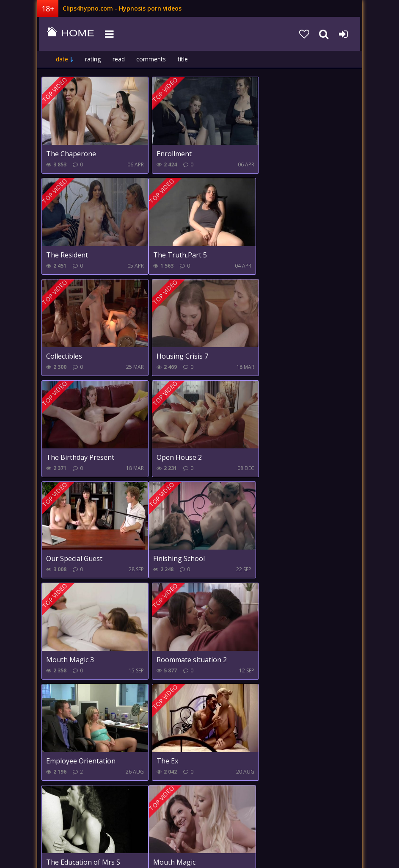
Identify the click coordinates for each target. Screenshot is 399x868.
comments (151, 59)
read (119, 59)
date (62, 59)
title (183, 59)
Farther (170, 800)
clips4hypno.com (69, 34)
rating (93, 59)
